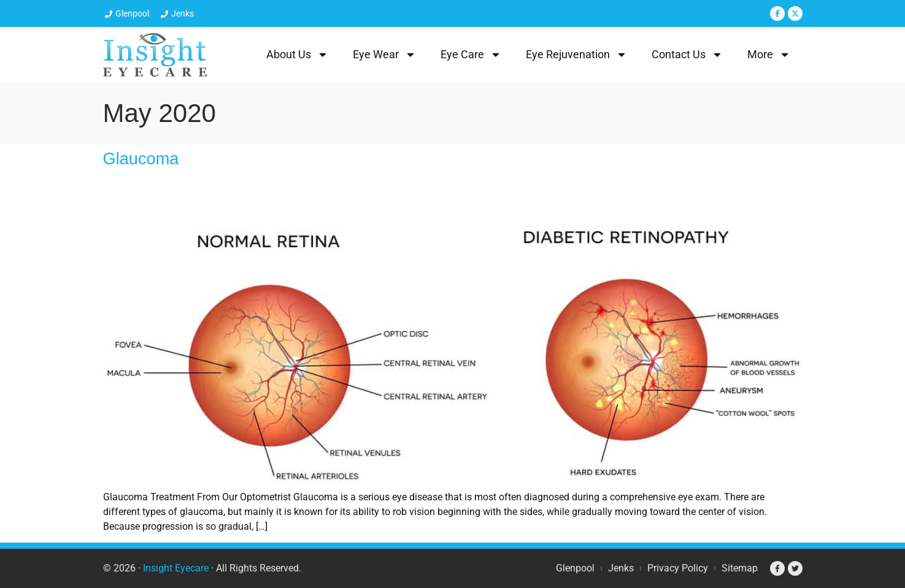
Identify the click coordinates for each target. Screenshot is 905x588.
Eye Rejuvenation (576, 55)
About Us (297, 55)
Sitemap (740, 568)
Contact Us (687, 55)
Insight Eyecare (176, 568)
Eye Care (471, 55)
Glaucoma (141, 158)
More (769, 55)
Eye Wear (384, 55)
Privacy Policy (678, 568)
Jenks (621, 568)
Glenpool (575, 568)
